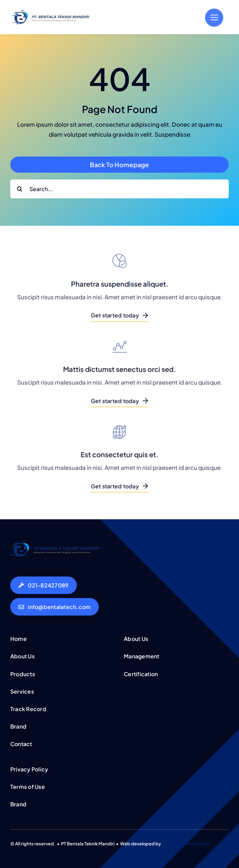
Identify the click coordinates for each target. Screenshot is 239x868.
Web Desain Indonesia (186, 844)
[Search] (20, 189)
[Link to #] (214, 18)
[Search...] (119, 189)
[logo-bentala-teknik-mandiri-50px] (51, 12)
